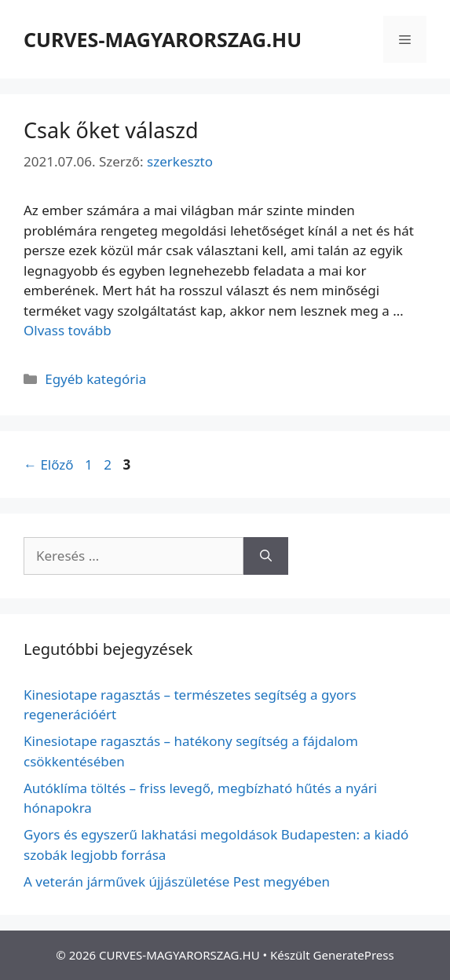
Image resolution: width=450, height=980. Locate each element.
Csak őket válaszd (111, 130)
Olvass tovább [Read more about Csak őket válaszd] (68, 330)
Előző (49, 464)
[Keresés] (266, 556)
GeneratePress (354, 955)
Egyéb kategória (95, 379)
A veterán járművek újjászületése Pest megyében (177, 881)
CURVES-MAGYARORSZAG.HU (163, 39)
